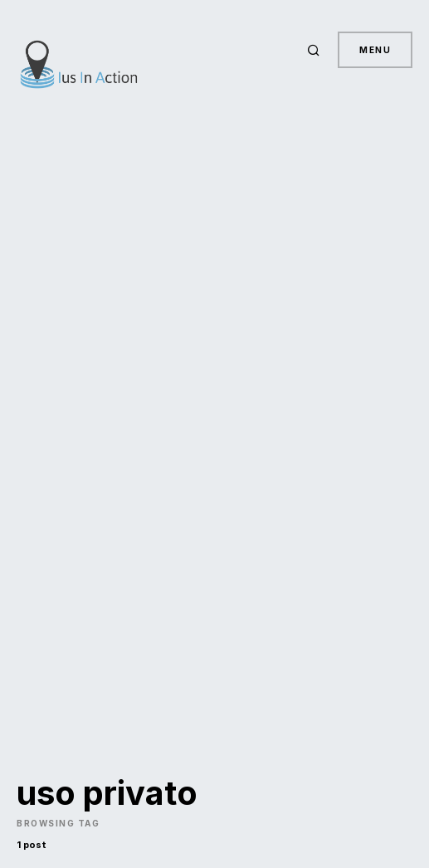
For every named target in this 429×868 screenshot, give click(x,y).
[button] (316, 50)
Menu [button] (375, 50)
